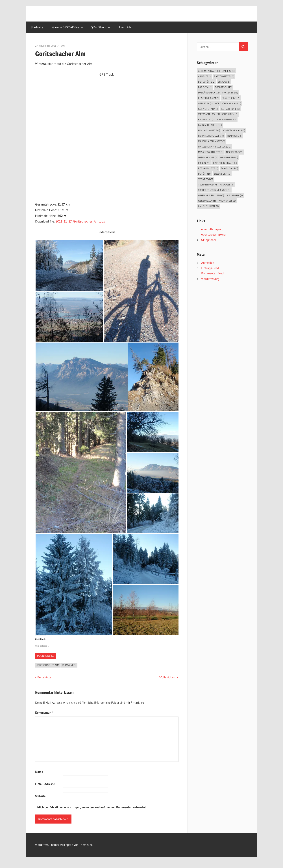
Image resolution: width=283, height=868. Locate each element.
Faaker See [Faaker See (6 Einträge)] (230, 93)
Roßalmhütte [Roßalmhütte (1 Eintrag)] (208, 168)
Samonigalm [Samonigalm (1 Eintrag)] (229, 168)
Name (39, 772)
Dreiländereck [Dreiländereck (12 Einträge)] (209, 93)
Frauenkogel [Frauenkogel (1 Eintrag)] (231, 98)
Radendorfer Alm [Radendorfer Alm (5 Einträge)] (225, 163)
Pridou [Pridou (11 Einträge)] (204, 163)
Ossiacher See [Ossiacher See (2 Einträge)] (208, 157)
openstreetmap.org (213, 234)
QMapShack (100, 27)
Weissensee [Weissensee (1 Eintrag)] (235, 195)
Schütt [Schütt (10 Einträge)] (205, 174)
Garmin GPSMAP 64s (68, 27)
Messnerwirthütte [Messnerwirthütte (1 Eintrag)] (211, 152)
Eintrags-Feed (210, 268)
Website (40, 796)
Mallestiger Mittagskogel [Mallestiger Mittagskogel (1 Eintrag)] (215, 147)
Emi (63, 46)
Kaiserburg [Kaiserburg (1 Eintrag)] (206, 119)
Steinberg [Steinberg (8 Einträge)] (206, 179)
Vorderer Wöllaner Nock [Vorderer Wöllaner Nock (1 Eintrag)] (214, 190)
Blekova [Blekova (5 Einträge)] (224, 82)
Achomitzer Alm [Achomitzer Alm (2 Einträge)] (209, 71)
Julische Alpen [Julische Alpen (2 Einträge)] (228, 114)
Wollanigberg (168, 677)
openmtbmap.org (212, 229)
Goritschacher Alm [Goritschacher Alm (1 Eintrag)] (228, 103)
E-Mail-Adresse (45, 784)
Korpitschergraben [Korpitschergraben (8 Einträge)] (211, 136)
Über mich (124, 27)
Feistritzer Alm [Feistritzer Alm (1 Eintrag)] (209, 98)
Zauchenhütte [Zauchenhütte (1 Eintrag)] (208, 206)
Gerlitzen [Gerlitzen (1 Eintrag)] (205, 103)
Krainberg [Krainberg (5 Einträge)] (235, 136)
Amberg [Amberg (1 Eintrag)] (229, 71)
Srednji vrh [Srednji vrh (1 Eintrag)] (222, 174)
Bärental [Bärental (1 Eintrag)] (205, 87)
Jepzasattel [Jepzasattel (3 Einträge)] (206, 114)
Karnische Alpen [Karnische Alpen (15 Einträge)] (210, 125)
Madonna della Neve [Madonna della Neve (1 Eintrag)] (212, 141)
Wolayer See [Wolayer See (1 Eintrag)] (227, 201)
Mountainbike (46, 656)
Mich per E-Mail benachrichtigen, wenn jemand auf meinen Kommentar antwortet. (91, 807)
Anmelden (208, 263)
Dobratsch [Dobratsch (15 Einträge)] (224, 87)
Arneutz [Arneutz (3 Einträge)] (205, 76)
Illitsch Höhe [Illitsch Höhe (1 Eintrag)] (230, 109)
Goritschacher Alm (48, 665)
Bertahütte (44, 677)
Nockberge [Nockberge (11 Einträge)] (235, 152)
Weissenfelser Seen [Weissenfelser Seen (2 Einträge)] (211, 195)
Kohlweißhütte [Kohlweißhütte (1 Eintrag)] (209, 130)
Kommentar (44, 712)
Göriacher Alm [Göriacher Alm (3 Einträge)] (208, 109)
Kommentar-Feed (212, 273)
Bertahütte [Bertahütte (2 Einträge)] (207, 82)
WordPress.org (210, 279)
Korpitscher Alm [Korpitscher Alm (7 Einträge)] (234, 130)
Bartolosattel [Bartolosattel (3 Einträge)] (224, 76)
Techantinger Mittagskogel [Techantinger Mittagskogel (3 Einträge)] (216, 185)
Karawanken (69, 665)
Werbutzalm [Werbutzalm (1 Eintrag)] (207, 201)
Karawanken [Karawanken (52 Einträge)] (227, 119)
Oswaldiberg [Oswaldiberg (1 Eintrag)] (229, 157)
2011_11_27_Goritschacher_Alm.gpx (80, 221)
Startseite (37, 27)
